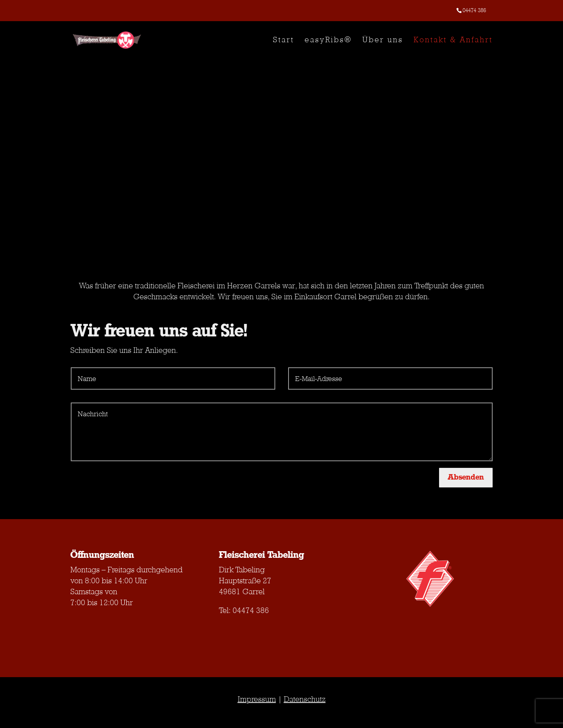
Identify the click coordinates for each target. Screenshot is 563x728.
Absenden (466, 477)
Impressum (257, 699)
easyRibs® (328, 40)
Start (283, 40)
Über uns (383, 40)
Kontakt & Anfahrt (453, 40)
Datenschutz (305, 699)
